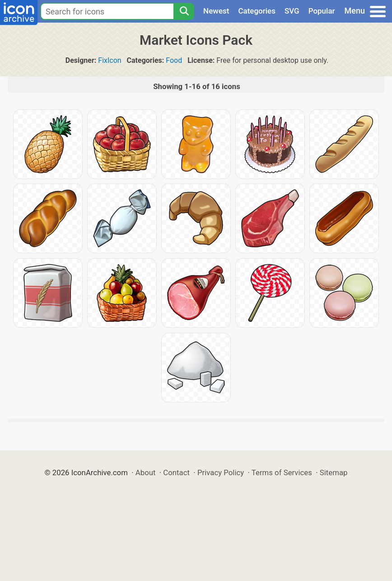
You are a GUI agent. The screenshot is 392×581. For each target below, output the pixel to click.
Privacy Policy (221, 472)
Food (174, 60)
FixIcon (110, 60)
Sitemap (334, 472)
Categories (257, 11)
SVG (292, 11)
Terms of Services (282, 472)
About (146, 472)
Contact (176, 472)
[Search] (184, 11)
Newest (216, 11)
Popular (322, 11)
